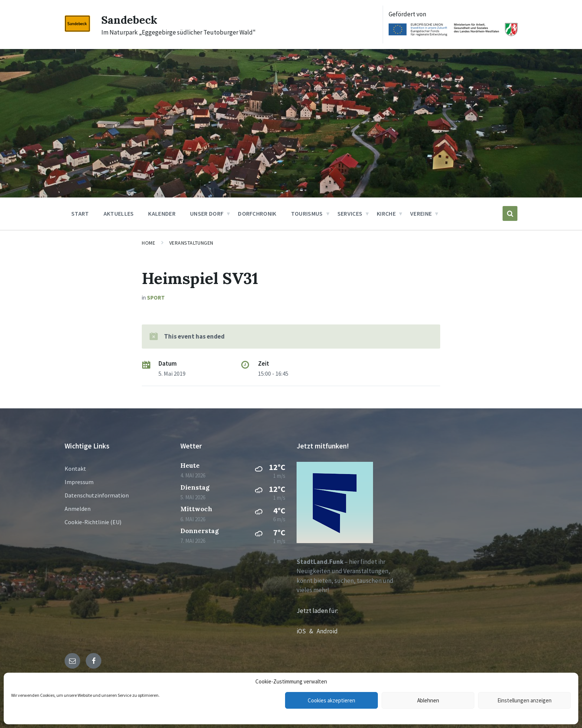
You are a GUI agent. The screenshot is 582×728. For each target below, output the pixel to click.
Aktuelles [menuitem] (119, 213)
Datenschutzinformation (97, 495)
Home (148, 243)
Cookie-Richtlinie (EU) (93, 522)
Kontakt (75, 469)
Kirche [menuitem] (386, 213)
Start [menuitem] (80, 213)
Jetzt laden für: (317, 611)
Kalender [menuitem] (162, 213)
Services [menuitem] (350, 213)
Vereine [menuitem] (421, 213)
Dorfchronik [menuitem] (257, 213)
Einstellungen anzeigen (524, 700)
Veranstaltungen (191, 243)
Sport (156, 298)
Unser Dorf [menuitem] (207, 213)
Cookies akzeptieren (331, 700)
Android (327, 631)
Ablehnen (428, 700)
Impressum (79, 482)
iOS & (307, 631)
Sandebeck (130, 20)
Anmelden (78, 509)
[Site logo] (77, 30)
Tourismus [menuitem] (307, 213)
